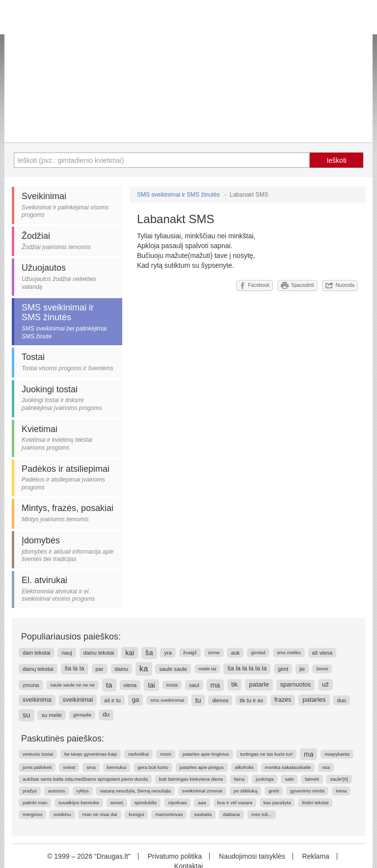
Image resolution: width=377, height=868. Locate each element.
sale (289, 779)
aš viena (323, 653)
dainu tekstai (99, 653)
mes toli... (262, 814)
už (325, 684)
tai (151, 685)
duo (341, 700)
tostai (172, 685)
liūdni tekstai (315, 803)
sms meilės (289, 652)
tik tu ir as (251, 700)
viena (130, 685)
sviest (69, 767)
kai (130, 653)
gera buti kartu (153, 767)
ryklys (83, 791)
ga (136, 700)
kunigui (136, 814)
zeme (214, 652)
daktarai (231, 814)
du (106, 715)
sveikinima (37, 700)
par (100, 669)
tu (198, 700)
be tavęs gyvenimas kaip (91, 754)
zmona (31, 685)
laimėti (312, 779)
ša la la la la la (247, 668)
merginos (32, 814)
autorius (57, 791)
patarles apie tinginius (206, 754)
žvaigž (190, 652)
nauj (67, 653)
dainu (121, 669)
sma (91, 767)
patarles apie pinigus (202, 767)
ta (109, 685)
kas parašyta (277, 803)
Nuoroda (340, 285)
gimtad (258, 652)
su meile (52, 715)
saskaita (203, 814)
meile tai (207, 669)
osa (326, 767)
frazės (283, 700)
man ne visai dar (100, 814)
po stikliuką (245, 791)
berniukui (117, 767)
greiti (274, 791)
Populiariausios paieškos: (71, 637)
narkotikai (138, 754)
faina (239, 779)
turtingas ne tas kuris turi (266, 754)
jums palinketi (37, 767)
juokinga (265, 779)
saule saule (173, 669)
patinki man (35, 803)
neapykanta (337, 754)
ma (215, 685)
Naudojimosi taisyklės (252, 856)
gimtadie (82, 715)
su (27, 715)
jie (302, 669)
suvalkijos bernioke (79, 803)
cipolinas (177, 803)
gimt (283, 669)
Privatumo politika (175, 856)
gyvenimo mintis (307, 791)
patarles (314, 700)
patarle (259, 684)
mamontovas (169, 814)
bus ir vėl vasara (235, 803)
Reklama (316, 856)
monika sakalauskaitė (288, 767)
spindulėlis (146, 803)
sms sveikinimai (167, 700)
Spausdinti (297, 285)
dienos (220, 700)
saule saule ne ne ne (72, 685)
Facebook (255, 285)
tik (234, 684)
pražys (30, 791)
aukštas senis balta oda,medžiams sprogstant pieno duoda (85, 779)
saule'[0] (339, 779)
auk (235, 653)
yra (168, 653)
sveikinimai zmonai (202, 791)
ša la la (75, 668)
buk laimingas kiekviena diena (191, 779)
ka (144, 669)
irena (341, 791)
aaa (202, 803)
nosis (166, 754)
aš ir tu (112, 700)
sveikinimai (78, 700)
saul (194, 685)
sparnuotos (296, 685)
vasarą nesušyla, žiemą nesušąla (135, 791)
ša (149, 653)
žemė (322, 669)
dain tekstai (37, 653)
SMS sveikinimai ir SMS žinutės (178, 195)
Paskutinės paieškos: (63, 739)
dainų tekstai (38, 669)
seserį (117, 803)
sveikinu (62, 814)
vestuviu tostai (38, 754)
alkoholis (244, 767)
